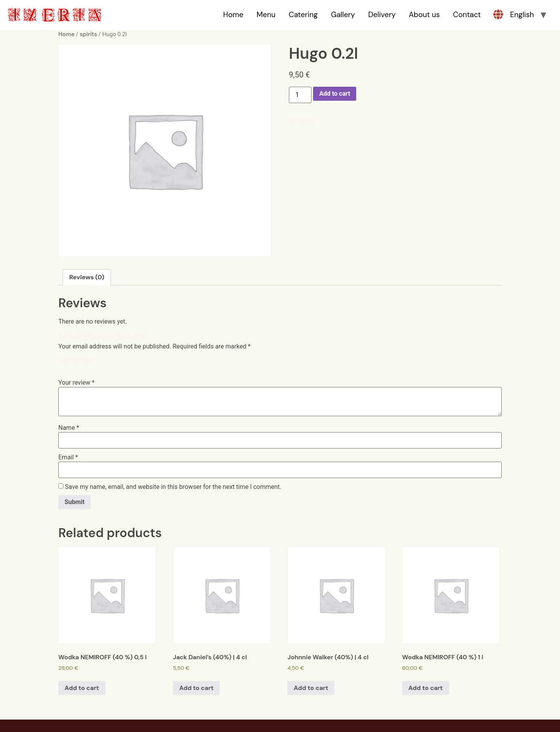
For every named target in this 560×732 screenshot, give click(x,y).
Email (68, 457)
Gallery (343, 15)
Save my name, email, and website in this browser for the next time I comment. (173, 487)
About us (424, 15)
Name (69, 428)
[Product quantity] (300, 95)
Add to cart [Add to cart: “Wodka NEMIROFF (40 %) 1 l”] (426, 688)
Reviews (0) (87, 277)
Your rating (75, 360)
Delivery (382, 15)
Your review (76, 383)
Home (233, 15)
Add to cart (335, 94)
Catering (303, 15)
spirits (88, 34)
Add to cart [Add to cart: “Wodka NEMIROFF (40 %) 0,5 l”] (82, 688)
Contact (467, 15)
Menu (266, 15)
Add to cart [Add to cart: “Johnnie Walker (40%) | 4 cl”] (311, 688)
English (522, 15)
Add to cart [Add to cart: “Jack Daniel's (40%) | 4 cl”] (197, 688)
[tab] (87, 277)
